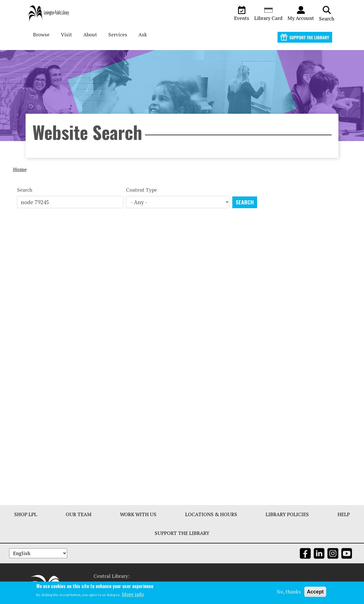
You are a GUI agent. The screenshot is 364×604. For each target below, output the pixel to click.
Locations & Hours (211, 514)
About (90, 35)
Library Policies (287, 514)
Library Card (268, 13)
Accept (315, 592)
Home (20, 169)
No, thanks (289, 592)
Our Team (79, 514)
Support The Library (182, 533)
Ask (143, 35)
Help (344, 514)
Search (327, 13)
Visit (66, 35)
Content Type (141, 190)
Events (242, 13)
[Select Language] (38, 553)
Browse (41, 35)
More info (133, 594)
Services (118, 35)
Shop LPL (26, 514)
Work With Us (138, 514)
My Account (301, 13)
